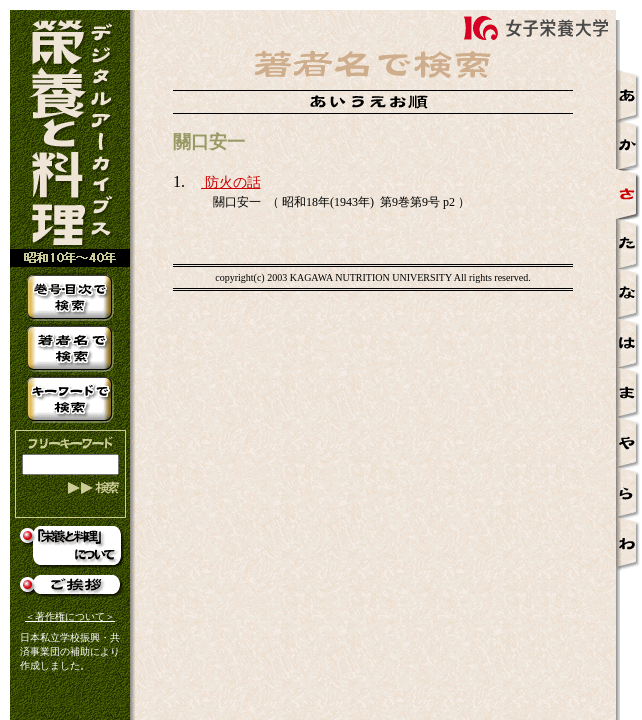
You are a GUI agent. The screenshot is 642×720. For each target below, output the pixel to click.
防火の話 (231, 182)
